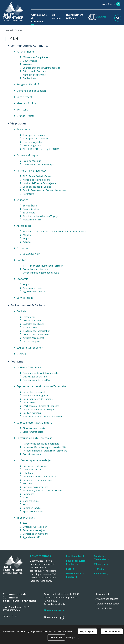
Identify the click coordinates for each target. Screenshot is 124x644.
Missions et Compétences (36, 57)
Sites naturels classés (34, 428)
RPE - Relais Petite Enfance (37, 176)
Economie (22, 279)
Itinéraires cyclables (33, 142)
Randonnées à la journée (36, 466)
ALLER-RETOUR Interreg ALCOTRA (41, 149)
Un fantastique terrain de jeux (35, 460)
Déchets (21, 311)
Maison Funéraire (32, 220)
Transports (23, 129)
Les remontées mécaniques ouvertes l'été (45, 447)
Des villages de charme (35, 377)
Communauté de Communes (29, 46)
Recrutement (24, 97)
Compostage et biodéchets (37, 334)
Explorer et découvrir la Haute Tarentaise (41, 386)
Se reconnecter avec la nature (34, 423)
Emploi (26, 238)
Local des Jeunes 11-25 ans (37, 187)
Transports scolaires (34, 135)
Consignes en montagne (36, 534)
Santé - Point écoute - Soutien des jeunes (44, 190)
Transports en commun (35, 139)
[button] (39, 18)
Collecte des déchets (33, 320)
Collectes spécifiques (34, 324)
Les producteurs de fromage (38, 399)
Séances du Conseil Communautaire (42, 68)
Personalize (56, 637)
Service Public (25, 298)
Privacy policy (73, 637)
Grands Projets (26, 116)
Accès (26, 523)
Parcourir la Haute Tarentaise (34, 438)
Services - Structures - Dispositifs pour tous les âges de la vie (55, 231)
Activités (27, 242)
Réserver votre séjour (34, 530)
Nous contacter (53, 610)
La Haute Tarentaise (29, 367)
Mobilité (27, 235)
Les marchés (29, 402)
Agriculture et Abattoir (35, 292)
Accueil (9, 30)
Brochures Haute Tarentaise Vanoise (42, 416)
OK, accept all (87, 631)
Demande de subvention (31, 91)
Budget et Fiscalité (28, 84)
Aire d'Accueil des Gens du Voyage (41, 216)
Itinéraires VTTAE (32, 470)
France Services (31, 209)
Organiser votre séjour (35, 527)
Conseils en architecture (36, 269)
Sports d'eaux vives (33, 511)
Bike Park (28, 473)
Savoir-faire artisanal (34, 392)
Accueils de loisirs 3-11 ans (37, 180)
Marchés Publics (26, 103)
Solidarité (22, 200)
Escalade (27, 483)
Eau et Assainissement (30, 348)
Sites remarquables (33, 432)
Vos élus (27, 64)
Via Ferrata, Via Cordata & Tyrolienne (42, 490)
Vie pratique (18, 123)
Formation (23, 248)
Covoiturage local (32, 146)
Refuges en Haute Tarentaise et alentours (45, 451)
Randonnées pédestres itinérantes (41, 444)
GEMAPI (21, 354)
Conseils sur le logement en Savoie (41, 273)
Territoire (22, 110)
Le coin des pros (31, 341)
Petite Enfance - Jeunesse (32, 171)
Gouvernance (30, 61)
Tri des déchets (31, 327)
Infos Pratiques (26, 518)
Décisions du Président (35, 71)
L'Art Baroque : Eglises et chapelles (41, 406)
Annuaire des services (34, 75)
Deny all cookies (112, 631)
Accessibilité (24, 226)
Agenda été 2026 (32, 537)
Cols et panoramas (33, 454)
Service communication (107, 604)
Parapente (28, 494)
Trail (25, 497)
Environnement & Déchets (28, 305)
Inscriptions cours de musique (39, 164)
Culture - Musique (27, 155)
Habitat (21, 260)
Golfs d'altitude (31, 501)
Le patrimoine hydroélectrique (39, 409)
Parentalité (29, 194)
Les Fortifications (32, 413)
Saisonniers (29, 213)
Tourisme (17, 362)
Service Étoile (30, 206)
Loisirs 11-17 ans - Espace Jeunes (40, 183)
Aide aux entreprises (34, 288)
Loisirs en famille (32, 508)
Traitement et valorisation (37, 331)
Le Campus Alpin (32, 254)
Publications (29, 78)
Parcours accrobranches (36, 487)
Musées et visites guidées (36, 395)
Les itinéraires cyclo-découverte (39, 477)
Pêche (26, 504)
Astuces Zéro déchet (34, 338)
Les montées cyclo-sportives (38, 480)
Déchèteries (29, 317)
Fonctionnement (26, 52)
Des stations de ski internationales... (42, 373)
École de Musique (32, 161)
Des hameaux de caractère (37, 380)
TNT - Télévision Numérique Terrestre (43, 266)
